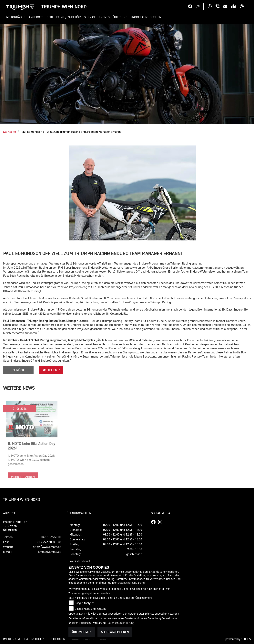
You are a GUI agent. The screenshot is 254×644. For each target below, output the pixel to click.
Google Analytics (85, 603)
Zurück (18, 370)
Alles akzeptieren (115, 632)
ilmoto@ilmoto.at (49, 552)
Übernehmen (82, 632)
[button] (17, 17)
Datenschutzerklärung (131, 583)
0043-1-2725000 (50, 537)
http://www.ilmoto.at (47, 547)
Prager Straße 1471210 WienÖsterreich (15, 526)
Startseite (10, 132)
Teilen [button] (50, 370)
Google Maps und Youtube (91, 609)
